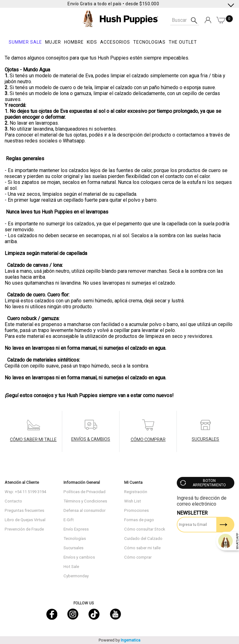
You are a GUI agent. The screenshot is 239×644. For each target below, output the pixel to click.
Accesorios (115, 42)
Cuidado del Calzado (143, 538)
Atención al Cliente (22, 482)
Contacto (13, 501)
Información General (82, 482)
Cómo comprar (138, 557)
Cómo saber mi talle (142, 548)
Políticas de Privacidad (84, 492)
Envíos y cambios (79, 557)
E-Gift (69, 520)
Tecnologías (75, 538)
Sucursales (73, 548)
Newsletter (192, 513)
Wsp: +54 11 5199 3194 (25, 492)
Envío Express (76, 529)
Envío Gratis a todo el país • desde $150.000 (113, 4)
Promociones (136, 510)
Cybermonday (76, 576)
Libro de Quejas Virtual (25, 520)
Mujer (53, 42)
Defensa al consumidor (84, 510)
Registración (136, 492)
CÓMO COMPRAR (148, 440)
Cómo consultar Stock (145, 529)
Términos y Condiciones (85, 501)
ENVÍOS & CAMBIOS (91, 439)
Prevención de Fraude (24, 529)
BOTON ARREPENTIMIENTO (209, 483)
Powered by (119, 640)
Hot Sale (71, 567)
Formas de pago (139, 520)
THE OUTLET (183, 42)
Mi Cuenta (133, 482)
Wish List (133, 501)
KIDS (92, 42)
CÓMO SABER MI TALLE (33, 440)
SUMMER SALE (25, 42)
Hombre (74, 42)
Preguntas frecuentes (24, 510)
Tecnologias (149, 42)
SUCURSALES (205, 439)
